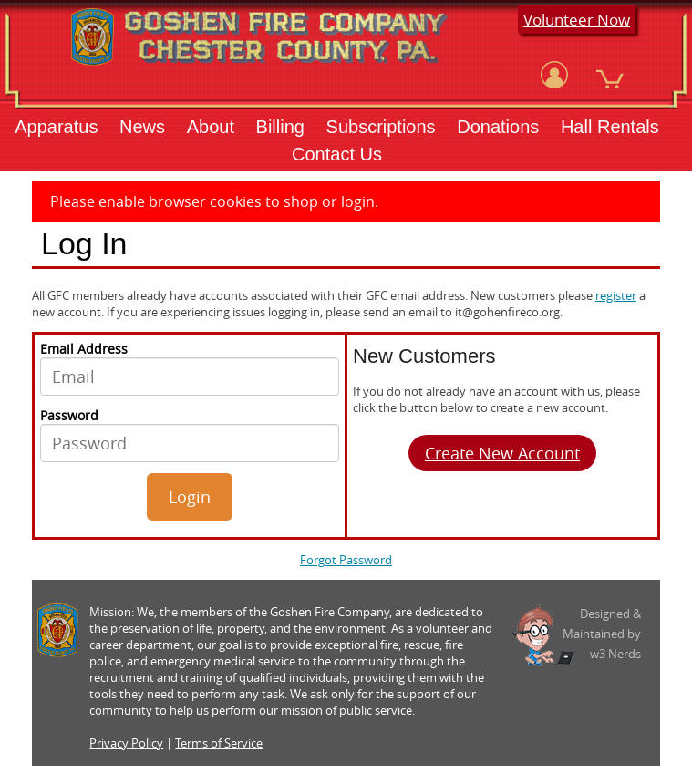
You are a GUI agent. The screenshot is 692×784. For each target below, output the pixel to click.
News (142, 127)
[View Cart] (610, 75)
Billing (280, 127)
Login (190, 497)
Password (190, 434)
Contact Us (337, 154)
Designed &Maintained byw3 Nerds (602, 634)
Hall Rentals (610, 127)
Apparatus (56, 127)
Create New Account (502, 453)
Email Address (190, 368)
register (616, 295)
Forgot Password (346, 560)
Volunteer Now (577, 20)
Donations (498, 127)
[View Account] (554, 75)
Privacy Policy (126, 743)
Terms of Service (219, 743)
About (211, 127)
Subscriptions (381, 127)
